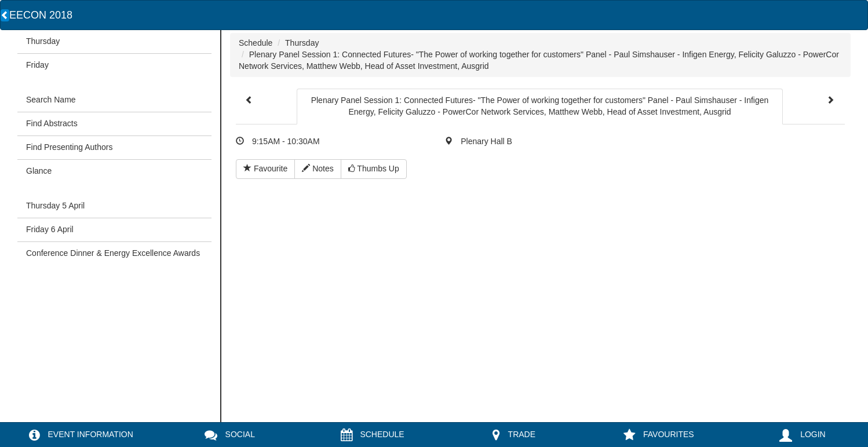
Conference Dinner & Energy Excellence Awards (113, 253)
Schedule (256, 43)
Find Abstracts (52, 123)
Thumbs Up (374, 168)
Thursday (43, 41)
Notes (318, 168)
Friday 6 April (50, 229)
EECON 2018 (41, 15)
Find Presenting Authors (69, 147)
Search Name (51, 100)
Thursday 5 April (55, 206)
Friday (37, 65)
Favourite (265, 168)
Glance (39, 171)
